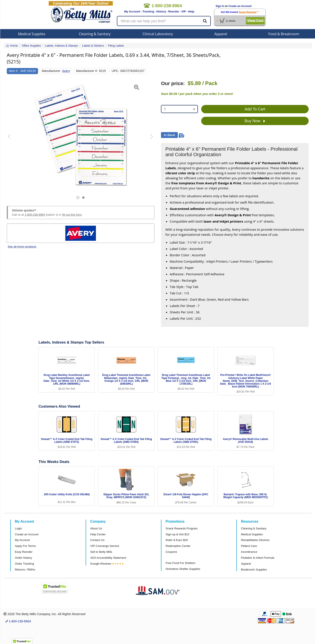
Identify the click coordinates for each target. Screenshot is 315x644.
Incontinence (249, 552)
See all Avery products (22, 247)
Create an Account (240, 6)
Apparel (221, 34)
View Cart (255, 21)
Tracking (148, 11)
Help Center (98, 534)
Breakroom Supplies (254, 570)
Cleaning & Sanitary (95, 34)
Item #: (14, 71)
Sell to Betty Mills (101, 552)
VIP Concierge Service (105, 546)
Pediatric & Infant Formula (258, 558)
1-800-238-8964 (35, 215)
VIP (184, 11)
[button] (12, 140)
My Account (132, 11)
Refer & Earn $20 (177, 540)
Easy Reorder (24, 552)
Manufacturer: (51, 71)
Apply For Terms (25, 546)
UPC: (116, 71)
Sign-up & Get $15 (177, 534)
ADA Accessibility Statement (108, 558)
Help (191, 11)
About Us (96, 528)
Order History (23, 558)
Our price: (173, 83)
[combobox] (179, 109)
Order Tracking (24, 564)
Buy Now (255, 121)
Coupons (171, 552)
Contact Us (97, 540)
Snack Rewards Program (182, 528)
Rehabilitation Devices (255, 540)
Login (18, 528)
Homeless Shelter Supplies (183, 569)
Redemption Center (178, 546)
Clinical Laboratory (158, 34)
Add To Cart (255, 109)
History (161, 11)
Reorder (174, 11)
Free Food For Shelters (180, 563)
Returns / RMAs (25, 570)
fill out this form (72, 215)
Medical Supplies (32, 34)
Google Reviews (101, 564)
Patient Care (249, 546)
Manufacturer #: (87, 71)
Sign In (220, 6)
